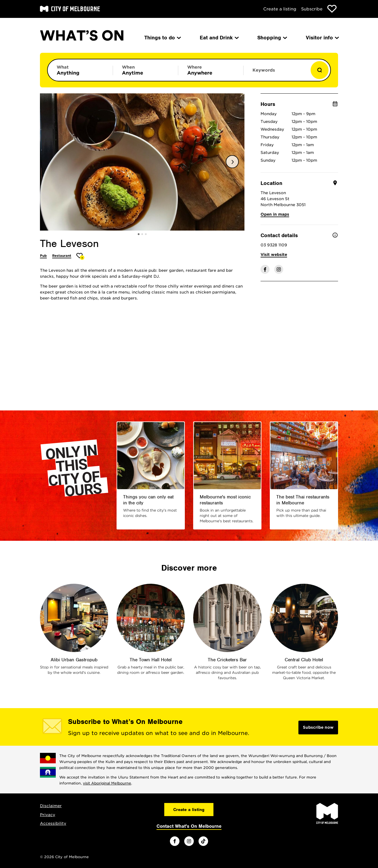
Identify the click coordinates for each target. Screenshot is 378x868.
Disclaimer (51, 806)
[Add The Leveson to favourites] (80, 256)
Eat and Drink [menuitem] (219, 38)
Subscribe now (318, 727)
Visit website (274, 255)
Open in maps (275, 214)
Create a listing (280, 9)
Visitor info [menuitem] (322, 38)
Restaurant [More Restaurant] (62, 256)
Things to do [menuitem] (162, 38)
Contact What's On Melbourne (189, 826)
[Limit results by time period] (145, 70)
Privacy (48, 815)
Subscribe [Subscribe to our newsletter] (312, 9)
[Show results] (320, 70)
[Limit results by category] (80, 70)
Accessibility (53, 823)
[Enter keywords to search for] (276, 73)
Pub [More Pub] (43, 256)
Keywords (264, 70)
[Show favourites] (332, 9)
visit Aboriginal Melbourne (107, 783)
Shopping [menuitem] (272, 38)
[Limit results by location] (211, 70)
